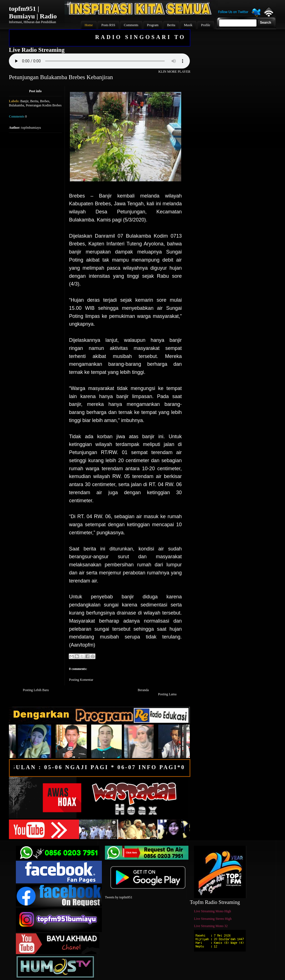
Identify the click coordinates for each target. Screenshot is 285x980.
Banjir (24, 101)
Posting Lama (167, 694)
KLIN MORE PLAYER (174, 72)
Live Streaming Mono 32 (211, 926)
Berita (34, 101)
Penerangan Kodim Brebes (44, 105)
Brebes (45, 101)
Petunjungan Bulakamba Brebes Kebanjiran (61, 77)
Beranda (143, 690)
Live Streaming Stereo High (213, 919)
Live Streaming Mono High (212, 911)
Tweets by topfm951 (119, 897)
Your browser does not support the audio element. (99, 61)
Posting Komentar (81, 680)
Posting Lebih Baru (36, 690)
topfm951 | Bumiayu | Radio (33, 12)
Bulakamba (17, 105)
